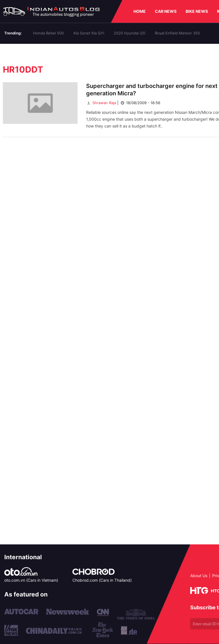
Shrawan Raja (101, 103)
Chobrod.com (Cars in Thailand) (102, 580)
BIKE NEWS (197, 11)
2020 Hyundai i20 (129, 33)
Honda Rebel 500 (48, 33)
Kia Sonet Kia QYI (89, 33)
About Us (199, 576)
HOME (140, 11)
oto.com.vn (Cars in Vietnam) (31, 580)
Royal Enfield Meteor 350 (177, 33)
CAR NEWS (166, 11)
